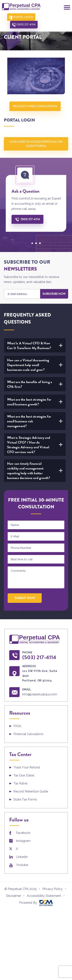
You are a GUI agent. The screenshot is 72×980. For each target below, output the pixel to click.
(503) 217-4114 (54, 17)
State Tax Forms (25, 799)
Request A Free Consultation (35, 106)
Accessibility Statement (44, 896)
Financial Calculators (28, 734)
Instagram (23, 841)
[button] (32, 243)
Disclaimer (14, 896)
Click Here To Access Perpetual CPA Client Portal (36, 143)
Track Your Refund (27, 767)
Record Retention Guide (31, 791)
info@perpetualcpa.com (40, 694)
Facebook (23, 833)
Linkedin (22, 857)
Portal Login (22, 17)
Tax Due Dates (24, 775)
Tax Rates (21, 783)
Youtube (22, 865)
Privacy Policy (53, 889)
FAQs (17, 726)
